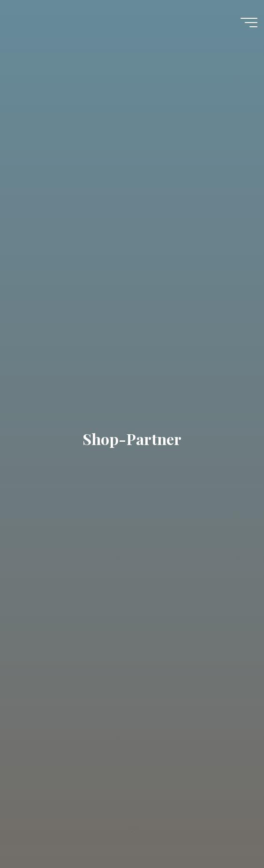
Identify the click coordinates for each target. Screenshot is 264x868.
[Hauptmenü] (249, 23)
